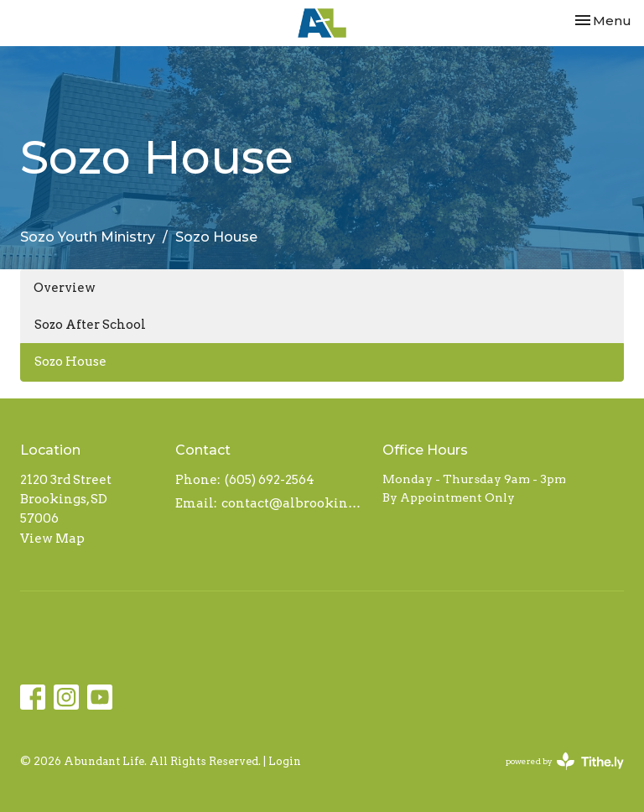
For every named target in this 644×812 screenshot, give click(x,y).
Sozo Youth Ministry (88, 237)
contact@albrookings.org (293, 503)
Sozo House (70, 362)
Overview (65, 288)
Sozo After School (90, 325)
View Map (52, 539)
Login (285, 761)
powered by (565, 761)
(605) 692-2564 (270, 480)
